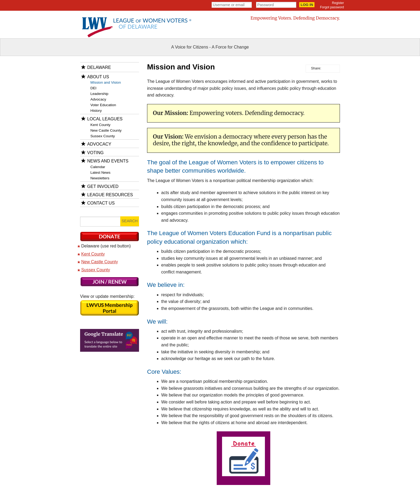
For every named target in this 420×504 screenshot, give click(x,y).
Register (338, 3)
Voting (95, 153)
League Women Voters (152, 23)
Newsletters (100, 178)
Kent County (100, 125)
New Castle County (106, 130)
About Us (98, 77)
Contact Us (101, 203)
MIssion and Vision (106, 82)
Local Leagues (105, 119)
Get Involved (103, 186)
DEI (93, 88)
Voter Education (103, 105)
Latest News (100, 173)
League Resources (110, 195)
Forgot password (332, 7)
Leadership (99, 94)
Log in (307, 5)
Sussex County (102, 136)
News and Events (108, 161)
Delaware (99, 67)
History (96, 111)
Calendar (98, 167)
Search (130, 221)
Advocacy (98, 99)
